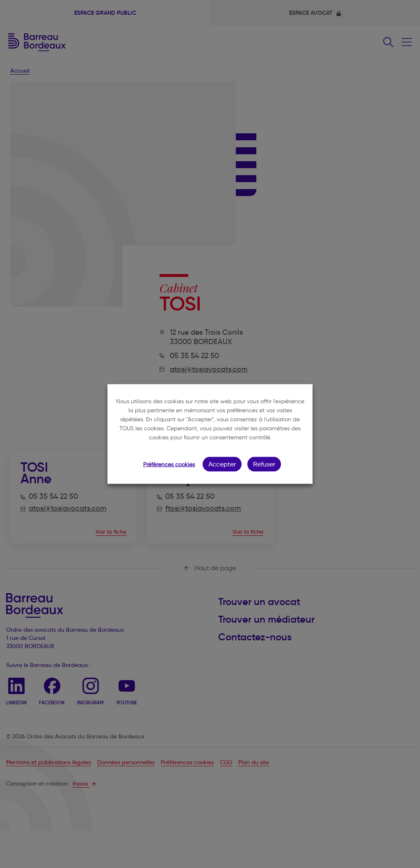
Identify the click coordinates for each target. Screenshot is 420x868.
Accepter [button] (222, 464)
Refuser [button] (264, 464)
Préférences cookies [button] (169, 465)
